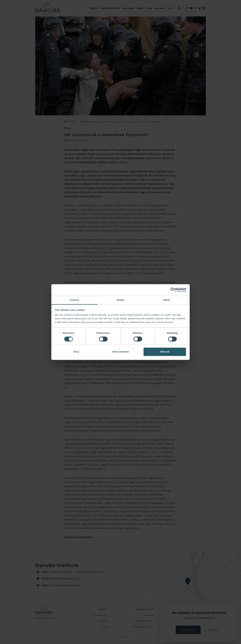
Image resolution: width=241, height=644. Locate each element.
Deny (76, 352)
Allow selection (120, 352)
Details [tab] (120, 300)
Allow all (165, 352)
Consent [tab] (74, 300)
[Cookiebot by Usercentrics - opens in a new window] (173, 290)
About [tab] (167, 300)
